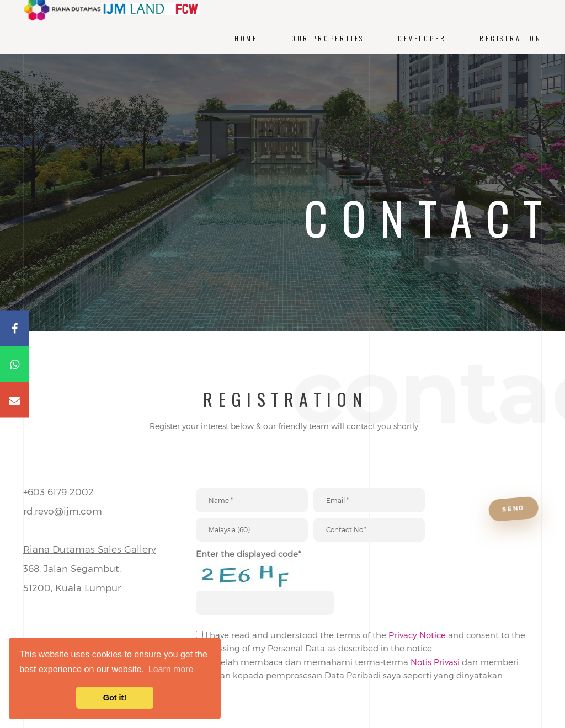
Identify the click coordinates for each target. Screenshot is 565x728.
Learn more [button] (171, 669)
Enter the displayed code (248, 565)
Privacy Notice (417, 651)
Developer (422, 38)
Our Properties (328, 38)
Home (246, 38)
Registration (511, 38)
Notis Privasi (435, 678)
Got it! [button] (115, 698)
